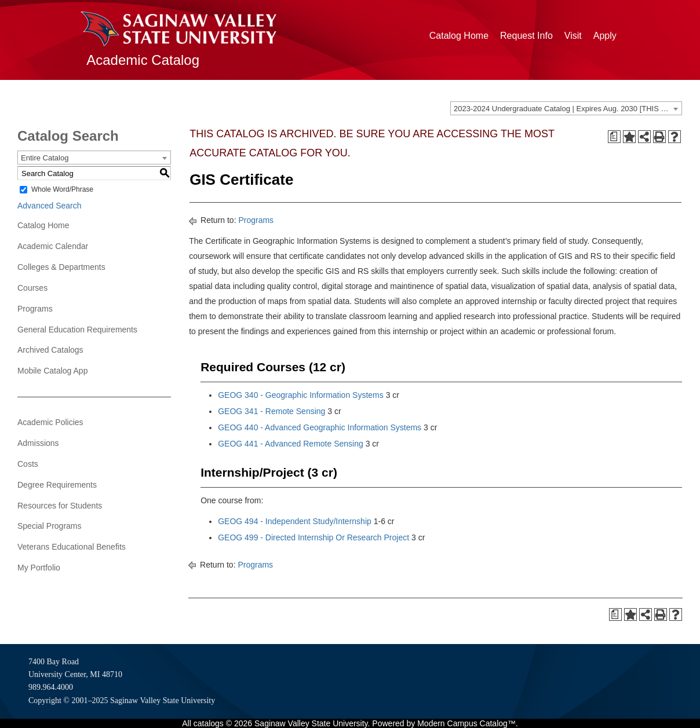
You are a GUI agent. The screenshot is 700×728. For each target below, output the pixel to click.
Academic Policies (50, 422)
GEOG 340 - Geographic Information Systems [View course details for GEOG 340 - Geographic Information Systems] (301, 395)
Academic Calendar (53, 246)
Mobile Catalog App (52, 371)
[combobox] (566, 108)
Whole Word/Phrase (62, 189)
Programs (35, 309)
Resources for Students (60, 506)
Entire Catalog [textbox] (45, 158)
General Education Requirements (77, 330)
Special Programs (50, 526)
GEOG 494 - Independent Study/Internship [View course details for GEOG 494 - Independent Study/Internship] (295, 521)
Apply (605, 36)
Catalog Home (459, 36)
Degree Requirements (57, 485)
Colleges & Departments (61, 267)
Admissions (38, 443)
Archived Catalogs (50, 350)
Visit (573, 36)
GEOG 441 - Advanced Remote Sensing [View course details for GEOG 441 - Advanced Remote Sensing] (291, 444)
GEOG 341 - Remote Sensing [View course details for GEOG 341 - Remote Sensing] (271, 411)
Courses (32, 288)
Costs (28, 464)
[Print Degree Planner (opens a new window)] (614, 137)
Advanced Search (50, 206)
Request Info (526, 36)
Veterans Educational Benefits (72, 547)
